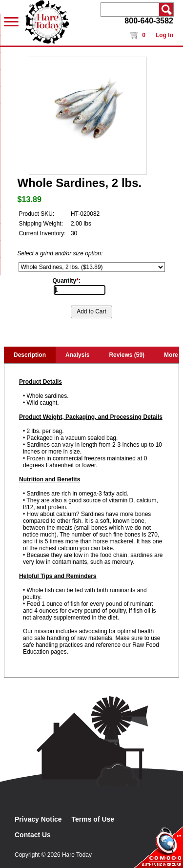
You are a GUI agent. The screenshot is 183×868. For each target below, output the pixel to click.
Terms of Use (93, 819)
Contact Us (33, 835)
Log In (164, 35)
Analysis (77, 355)
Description (30, 355)
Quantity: (67, 281)
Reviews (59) (127, 355)
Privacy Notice (38, 819)
